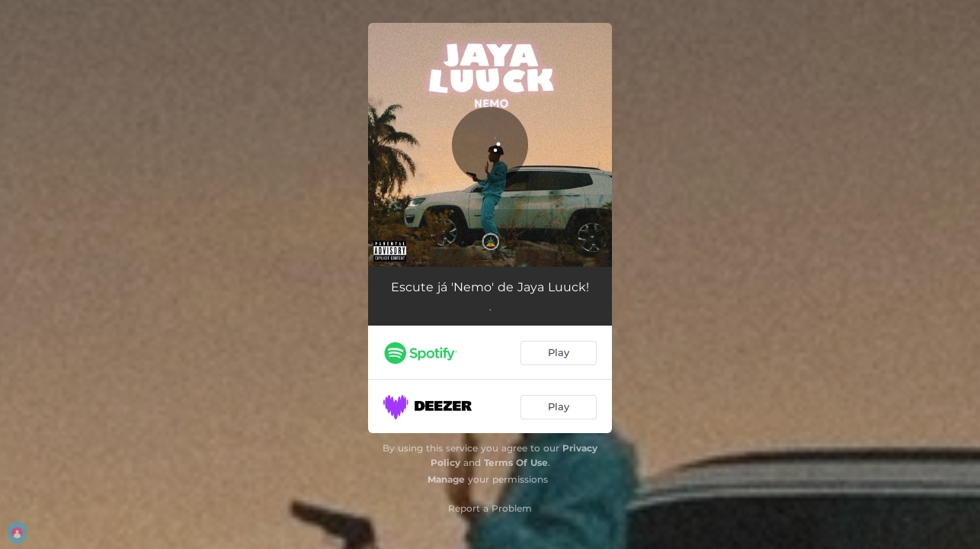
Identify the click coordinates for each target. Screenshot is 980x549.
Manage (446, 479)
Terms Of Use (516, 462)
